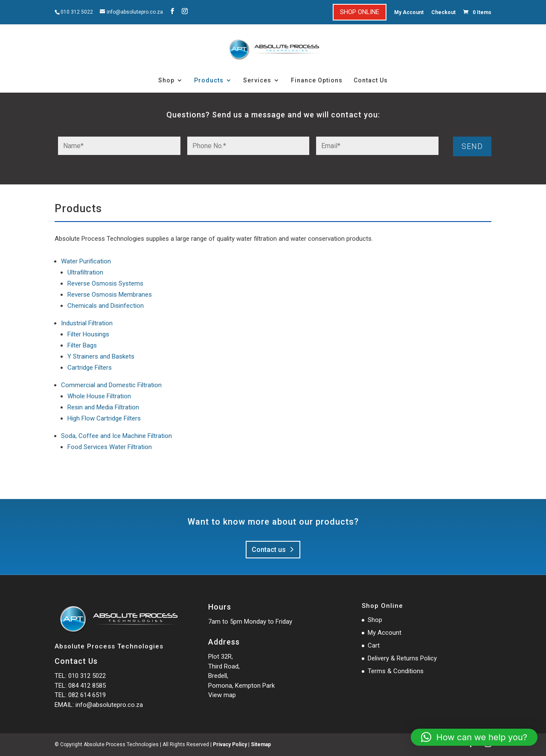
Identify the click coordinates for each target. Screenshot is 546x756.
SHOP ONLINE (360, 12)
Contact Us (371, 80)
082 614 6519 (87, 695)
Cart (374, 645)
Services (257, 80)
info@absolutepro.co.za (109, 705)
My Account (409, 12)
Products (209, 80)
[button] (474, 737)
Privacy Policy (230, 744)
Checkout (443, 12)
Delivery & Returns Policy (402, 658)
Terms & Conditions (396, 671)
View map (222, 695)
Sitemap (261, 744)
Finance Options (317, 80)
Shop (166, 80)
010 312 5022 (77, 12)
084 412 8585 (87, 686)
